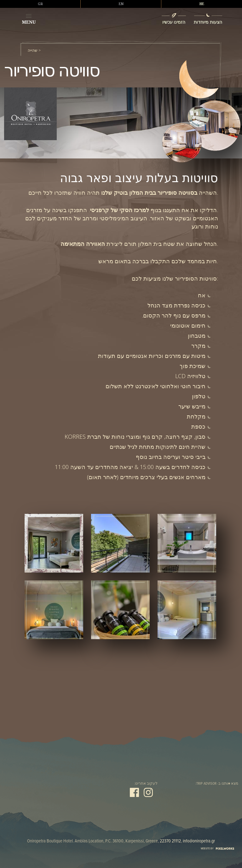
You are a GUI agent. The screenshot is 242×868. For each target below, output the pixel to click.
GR (40, 4)
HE (202, 4)
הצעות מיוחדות (208, 22)
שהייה (33, 51)
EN (121, 4)
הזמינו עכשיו (174, 22)
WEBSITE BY (217, 849)
